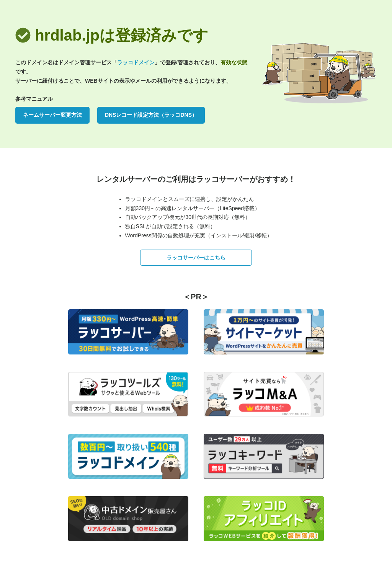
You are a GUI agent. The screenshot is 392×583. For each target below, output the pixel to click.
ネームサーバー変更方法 (52, 115)
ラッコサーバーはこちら (196, 258)
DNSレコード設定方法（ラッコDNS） (151, 115)
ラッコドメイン (136, 62)
